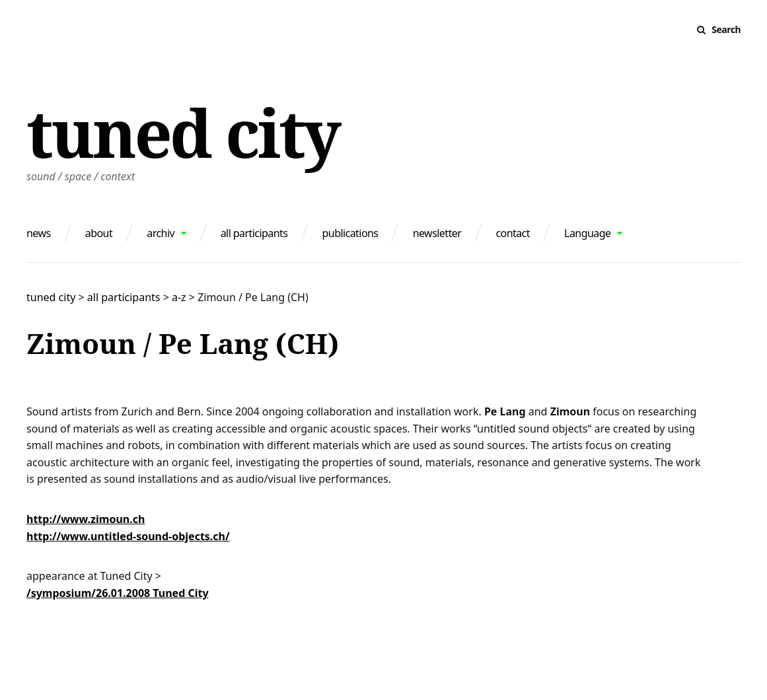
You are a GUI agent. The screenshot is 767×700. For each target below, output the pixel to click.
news (39, 233)
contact (513, 233)
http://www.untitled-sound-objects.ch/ (128, 536)
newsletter (437, 233)
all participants (254, 233)
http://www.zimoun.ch (86, 519)
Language (587, 233)
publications (350, 233)
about (99, 233)
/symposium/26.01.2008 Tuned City (118, 593)
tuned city (183, 132)
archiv (161, 233)
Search (726, 29)
